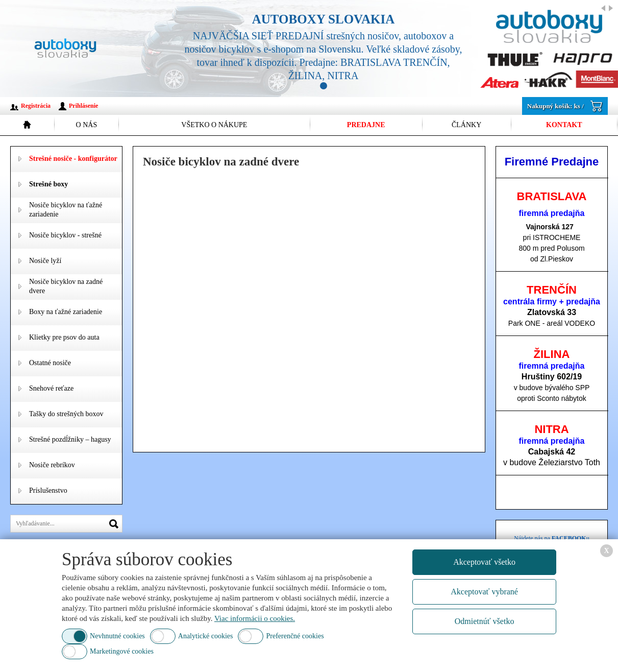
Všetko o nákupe (214, 125)
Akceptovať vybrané (484, 592)
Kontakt (564, 125)
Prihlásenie (83, 106)
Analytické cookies (206, 636)
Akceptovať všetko (484, 562)
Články (466, 125)
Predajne (366, 125)
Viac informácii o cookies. (255, 618)
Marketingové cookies (122, 651)
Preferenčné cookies (295, 636)
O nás (87, 125)
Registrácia (36, 106)
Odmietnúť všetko (485, 621)
